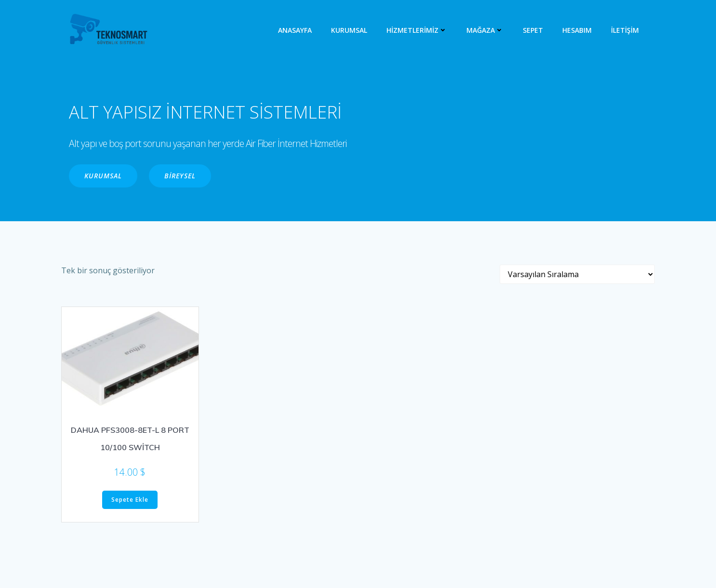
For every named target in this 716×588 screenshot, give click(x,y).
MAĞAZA (485, 30)
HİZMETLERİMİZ (417, 30)
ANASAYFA (295, 30)
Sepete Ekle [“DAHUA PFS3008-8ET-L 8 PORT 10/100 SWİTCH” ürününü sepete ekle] (130, 500)
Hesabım (577, 30)
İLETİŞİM (625, 30)
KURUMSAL (349, 30)
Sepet (533, 30)
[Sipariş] (577, 274)
